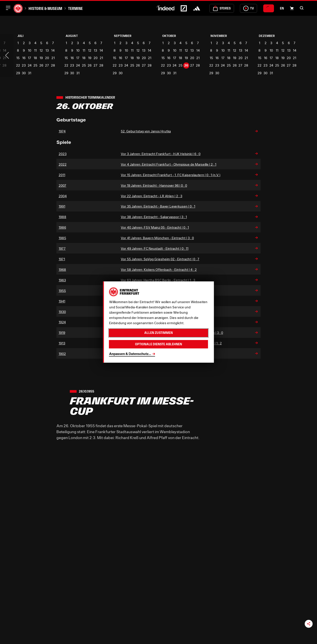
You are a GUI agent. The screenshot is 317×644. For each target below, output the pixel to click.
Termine (75, 8)
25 (35, 65)
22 (18, 65)
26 (41, 65)
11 (35, 50)
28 (53, 65)
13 (47, 50)
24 (30, 65)
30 (24, 73)
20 (47, 58)
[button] (302, 8)
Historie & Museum (45, 8)
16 (24, 58)
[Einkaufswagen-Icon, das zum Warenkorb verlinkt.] (292, 8)
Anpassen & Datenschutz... (130, 354)
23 (24, 65)
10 (30, 50)
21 (53, 58)
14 (53, 50)
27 (47, 65)
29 (18, 73)
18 (35, 58)
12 (41, 50)
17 (30, 58)
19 (41, 58)
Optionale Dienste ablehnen (158, 344)
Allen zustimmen (158, 333)
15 (18, 58)
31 (30, 73)
